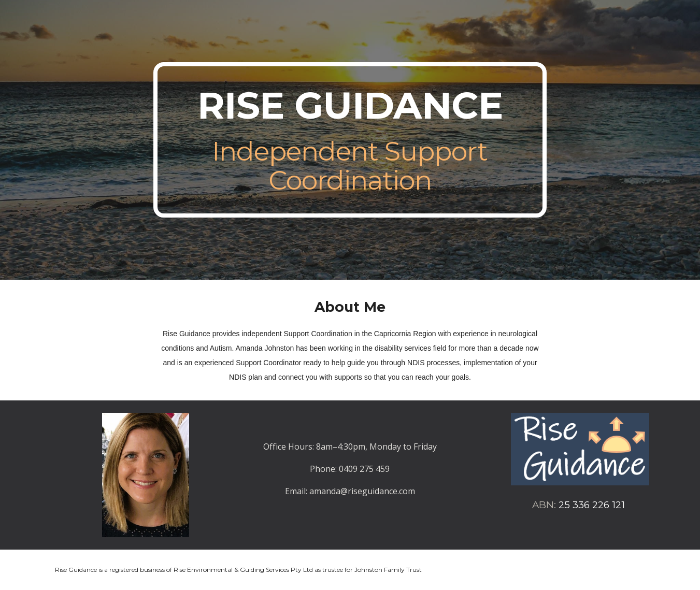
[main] (350, 140)
